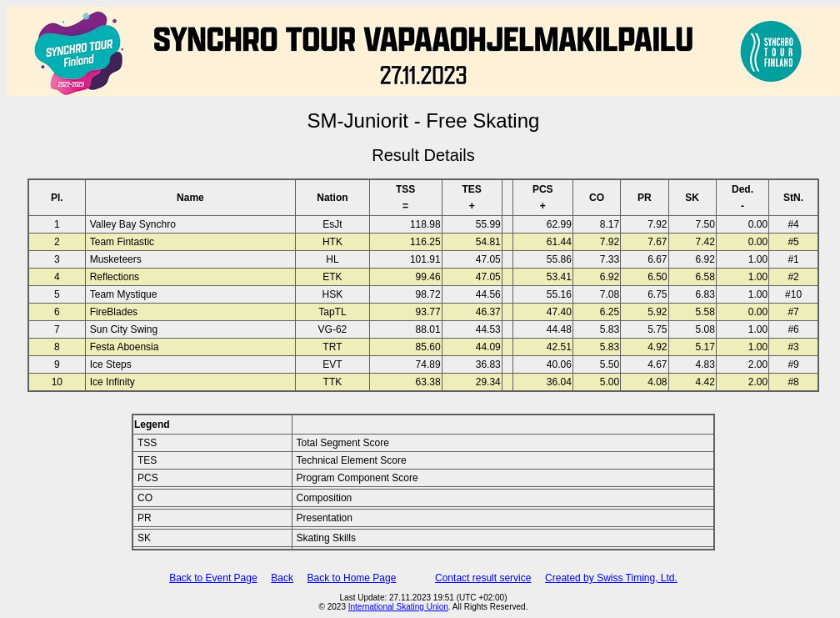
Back (282, 578)
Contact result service (483, 578)
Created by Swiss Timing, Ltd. (611, 578)
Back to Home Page (352, 578)
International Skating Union (398, 607)
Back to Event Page (213, 578)
